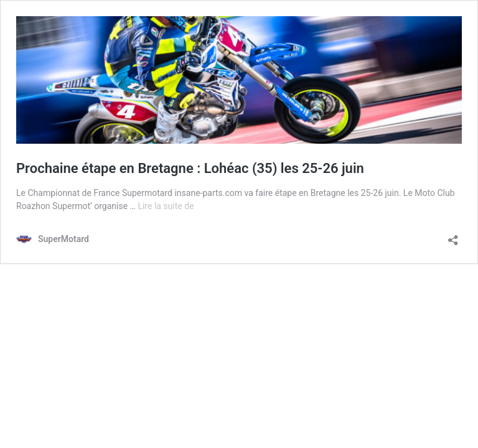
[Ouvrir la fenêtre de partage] (453, 236)
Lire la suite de (166, 206)
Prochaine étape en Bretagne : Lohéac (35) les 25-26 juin (190, 168)
